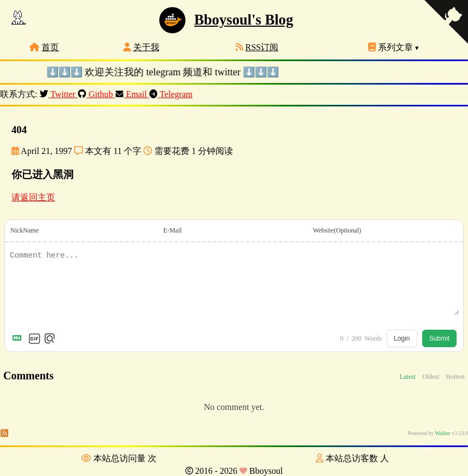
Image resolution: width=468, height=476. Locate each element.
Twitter (58, 94)
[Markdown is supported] (19, 338)
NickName (25, 230)
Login (402, 338)
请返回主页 (33, 197)
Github (96, 94)
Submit (439, 338)
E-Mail (172, 230)
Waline (442, 433)
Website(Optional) (337, 230)
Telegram (171, 94)
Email (132, 94)
